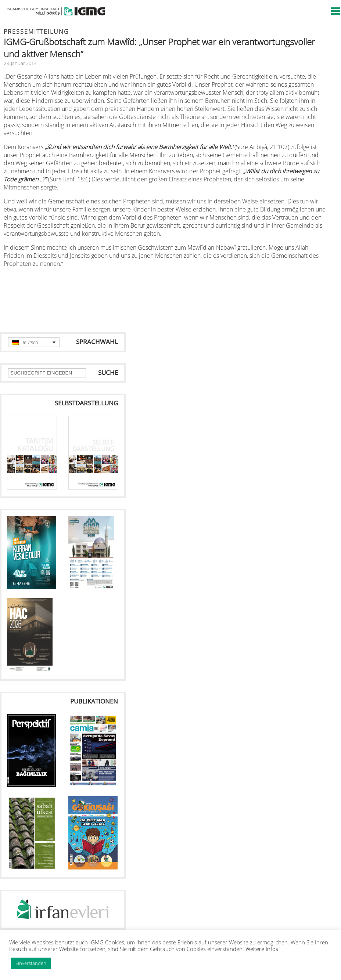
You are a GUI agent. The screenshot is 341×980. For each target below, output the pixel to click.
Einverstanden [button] (31, 963)
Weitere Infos (262, 949)
